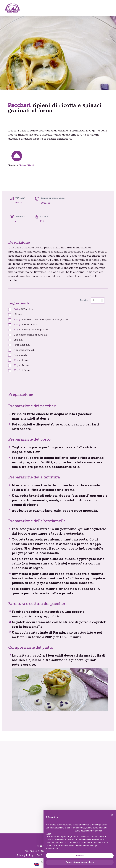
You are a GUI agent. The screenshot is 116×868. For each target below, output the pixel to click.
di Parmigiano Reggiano (31, 330)
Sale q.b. (18, 340)
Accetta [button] (80, 856)
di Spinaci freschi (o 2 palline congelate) (41, 320)
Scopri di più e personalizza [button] (80, 862)
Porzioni (85, 301)
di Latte (22, 371)
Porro (18, 315)
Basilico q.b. (20, 355)
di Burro (21, 360)
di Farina (21, 365)
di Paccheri (24, 309)
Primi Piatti (27, 166)
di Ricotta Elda (26, 325)
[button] (110, 8)
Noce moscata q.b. (24, 350)
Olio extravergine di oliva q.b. (31, 335)
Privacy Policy (25, 855)
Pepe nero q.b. (22, 345)
